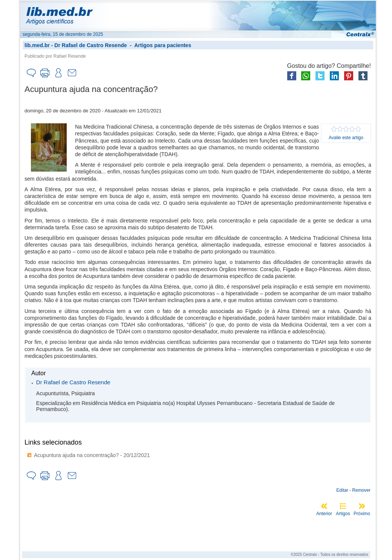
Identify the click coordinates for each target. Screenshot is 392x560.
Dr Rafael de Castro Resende (90, 45)
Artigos (343, 514)
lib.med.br (37, 45)
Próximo (362, 514)
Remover (361, 490)
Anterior (324, 514)
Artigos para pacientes (163, 45)
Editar (342, 490)
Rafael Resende (70, 56)
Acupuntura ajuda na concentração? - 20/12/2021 (92, 455)
